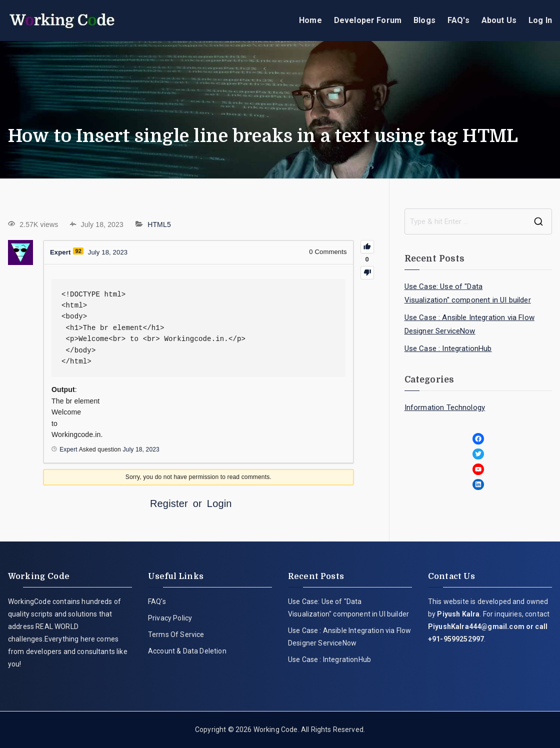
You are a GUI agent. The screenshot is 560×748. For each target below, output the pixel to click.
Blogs (424, 20)
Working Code (276, 729)
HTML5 (159, 224)
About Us (499, 20)
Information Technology (445, 407)
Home (310, 20)
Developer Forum (368, 20)
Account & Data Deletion (187, 651)
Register (169, 503)
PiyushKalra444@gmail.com (476, 626)
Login (219, 503)
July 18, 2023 (141, 449)
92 (78, 251)
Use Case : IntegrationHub (448, 348)
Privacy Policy (170, 618)
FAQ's (458, 20)
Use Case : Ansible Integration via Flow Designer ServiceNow (469, 324)
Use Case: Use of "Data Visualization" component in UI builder (468, 293)
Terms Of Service (176, 634)
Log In (540, 20)
